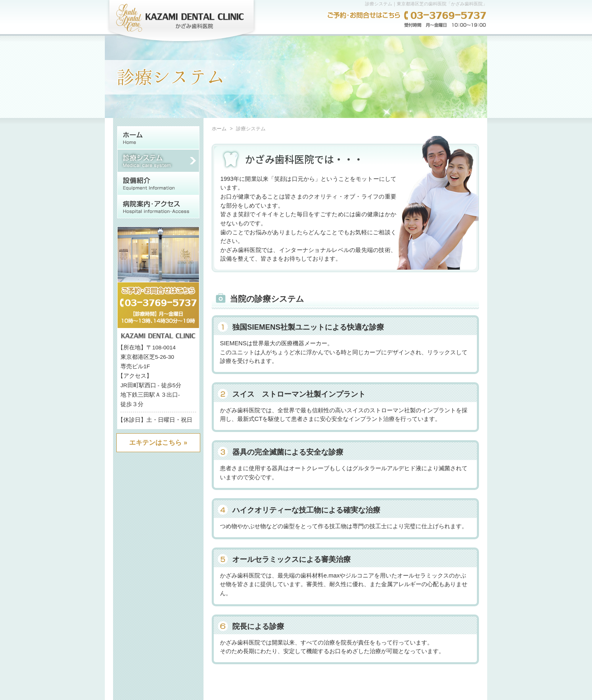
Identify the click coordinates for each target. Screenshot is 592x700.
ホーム (219, 129)
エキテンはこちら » (158, 442)
